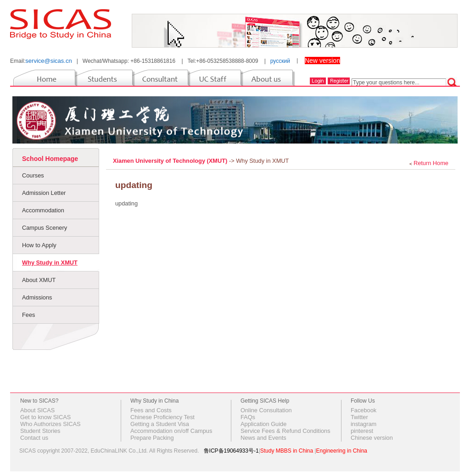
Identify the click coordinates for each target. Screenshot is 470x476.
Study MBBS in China (287, 451)
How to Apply (39, 245)
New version (322, 61)
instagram (364, 424)
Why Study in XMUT (50, 263)
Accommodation (43, 210)
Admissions (37, 297)
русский (280, 61)
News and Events (263, 438)
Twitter (359, 417)
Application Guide (263, 424)
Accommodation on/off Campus (171, 431)
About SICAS (37, 410)
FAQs (248, 417)
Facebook (364, 410)
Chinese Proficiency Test (162, 417)
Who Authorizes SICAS (50, 424)
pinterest (362, 431)
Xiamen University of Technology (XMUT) (171, 161)
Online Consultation (266, 410)
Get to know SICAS (45, 417)
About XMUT (39, 280)
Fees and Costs (151, 410)
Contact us (34, 438)
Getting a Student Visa (160, 424)
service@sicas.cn (48, 61)
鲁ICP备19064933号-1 (231, 451)
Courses (33, 175)
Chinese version (372, 438)
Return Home (431, 163)
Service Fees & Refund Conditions (285, 431)
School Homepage (50, 159)
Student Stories (40, 431)
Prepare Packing (152, 438)
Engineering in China (342, 451)
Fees (28, 315)
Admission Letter (44, 193)
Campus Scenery (45, 228)
